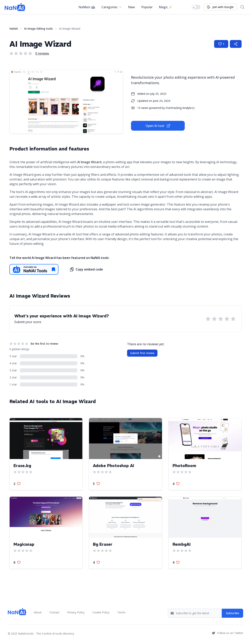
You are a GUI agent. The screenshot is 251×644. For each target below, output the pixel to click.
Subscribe (232, 613)
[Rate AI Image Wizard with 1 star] (208, 319)
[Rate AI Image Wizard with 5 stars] (233, 319)
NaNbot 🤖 (87, 7)
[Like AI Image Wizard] (221, 44)
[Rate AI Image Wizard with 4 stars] (227, 319)
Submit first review (142, 353)
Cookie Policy (101, 612)
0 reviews (42, 53)
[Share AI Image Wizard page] (236, 44)
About (38, 612)
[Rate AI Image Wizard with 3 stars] (221, 319)
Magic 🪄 (166, 7)
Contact (54, 612)
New (131, 7)
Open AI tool (158, 126)
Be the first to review (44, 344)
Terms (121, 612)
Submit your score (28, 322)
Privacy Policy (76, 612)
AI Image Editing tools (38, 29)
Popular (147, 7)
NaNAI (14, 29)
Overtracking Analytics (180, 108)
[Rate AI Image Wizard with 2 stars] (214, 319)
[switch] (196, 7)
